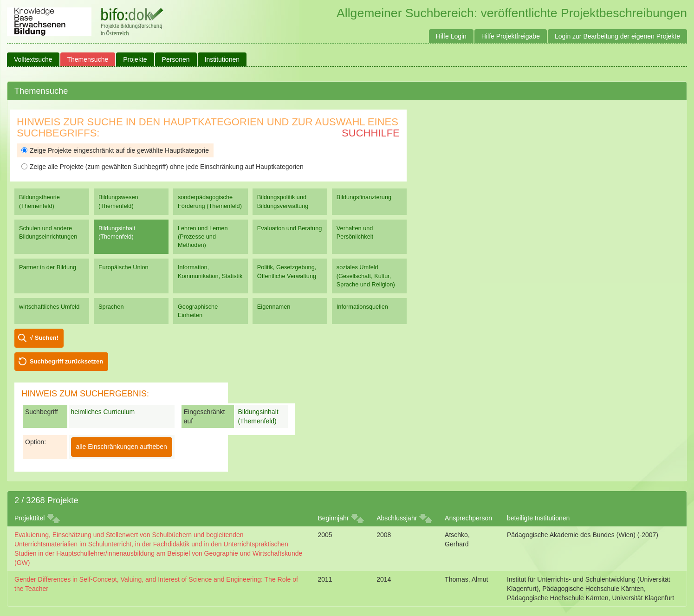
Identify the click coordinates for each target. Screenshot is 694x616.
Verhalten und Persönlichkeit (355, 232)
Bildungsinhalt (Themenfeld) (117, 232)
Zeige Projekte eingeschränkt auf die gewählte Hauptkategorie (115, 150)
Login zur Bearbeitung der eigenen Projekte (617, 36)
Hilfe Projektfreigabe (511, 36)
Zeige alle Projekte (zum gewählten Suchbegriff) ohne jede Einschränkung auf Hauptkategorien (162, 167)
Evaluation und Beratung (289, 228)
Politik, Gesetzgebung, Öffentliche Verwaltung (287, 271)
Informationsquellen (362, 307)
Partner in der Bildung (48, 267)
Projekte (135, 59)
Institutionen (222, 59)
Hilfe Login (451, 36)
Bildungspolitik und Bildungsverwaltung (283, 201)
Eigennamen (274, 307)
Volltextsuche (33, 59)
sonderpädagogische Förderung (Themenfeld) (210, 201)
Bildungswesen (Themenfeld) (118, 201)
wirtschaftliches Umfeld (49, 307)
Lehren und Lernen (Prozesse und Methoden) (203, 237)
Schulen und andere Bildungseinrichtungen (48, 232)
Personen (176, 59)
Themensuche (88, 59)
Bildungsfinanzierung (364, 197)
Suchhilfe (371, 133)
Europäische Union (123, 267)
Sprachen (111, 307)
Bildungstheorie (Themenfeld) (39, 201)
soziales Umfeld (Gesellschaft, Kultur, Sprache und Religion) (366, 276)
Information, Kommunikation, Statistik (210, 271)
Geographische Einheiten (198, 311)
